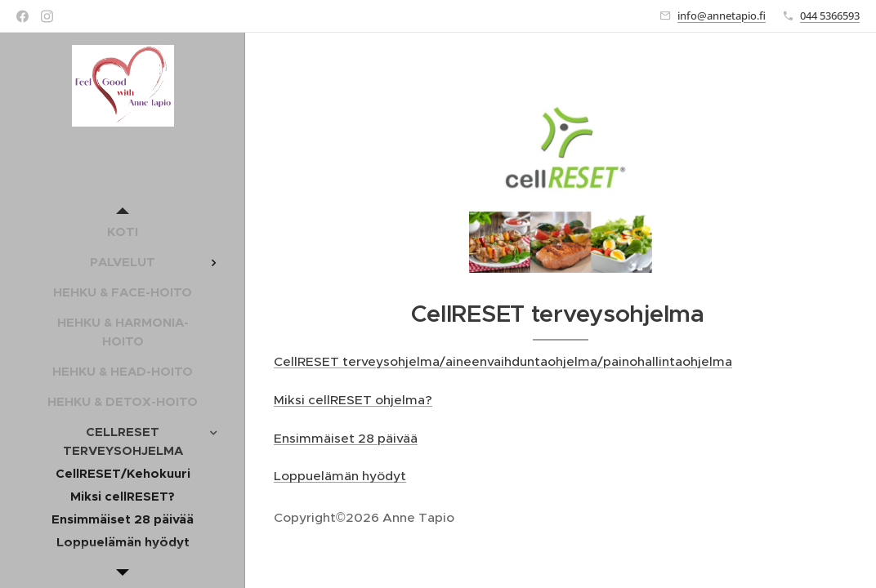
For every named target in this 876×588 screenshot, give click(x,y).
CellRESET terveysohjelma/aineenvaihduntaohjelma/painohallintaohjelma (503, 361)
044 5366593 (830, 16)
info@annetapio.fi (722, 16)
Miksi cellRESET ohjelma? (353, 400)
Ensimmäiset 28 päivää (346, 438)
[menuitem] (123, 232)
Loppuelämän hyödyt (340, 476)
